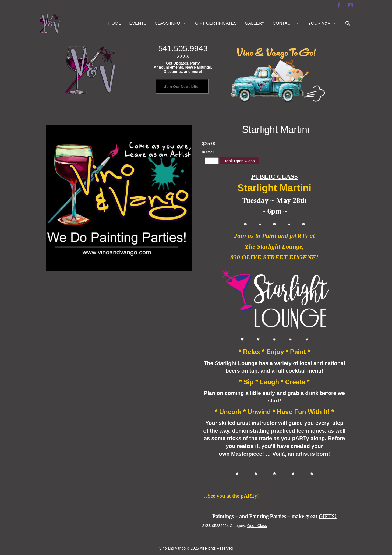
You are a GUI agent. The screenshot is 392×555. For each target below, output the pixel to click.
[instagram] (351, 5)
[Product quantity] (212, 161)
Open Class (257, 526)
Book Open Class (239, 161)
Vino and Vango (172, 548)
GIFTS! (328, 516)
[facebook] (339, 5)
